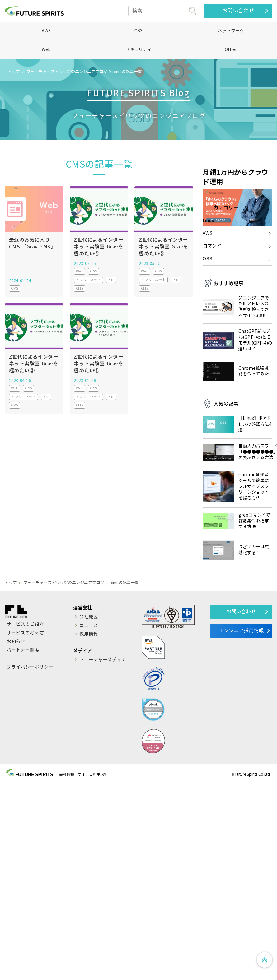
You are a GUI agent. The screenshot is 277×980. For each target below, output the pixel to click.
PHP (111, 280)
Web (46, 50)
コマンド (212, 282)
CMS (14, 288)
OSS (138, 31)
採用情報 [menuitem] (89, 671)
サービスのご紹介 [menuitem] (25, 661)
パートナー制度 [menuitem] (23, 687)
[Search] (163, 11)
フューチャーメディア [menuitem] (103, 696)
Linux (208, 257)
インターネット (88, 280)
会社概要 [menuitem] (89, 653)
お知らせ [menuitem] (16, 678)
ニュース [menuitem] (89, 662)
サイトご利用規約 (93, 810)
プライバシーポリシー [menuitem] (30, 704)
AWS (46, 31)
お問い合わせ (238, 11)
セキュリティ (138, 50)
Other (231, 50)
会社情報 (67, 810)
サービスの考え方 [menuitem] (25, 669)
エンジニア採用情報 (241, 667)
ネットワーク (231, 31)
